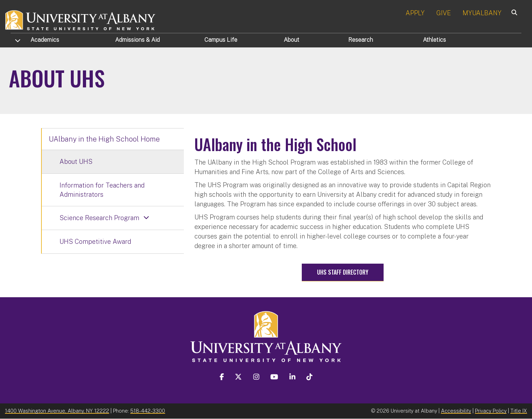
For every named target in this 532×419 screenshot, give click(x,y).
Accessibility (456, 411)
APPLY (415, 13)
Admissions (137, 40)
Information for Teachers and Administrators (102, 190)
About (292, 40)
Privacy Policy (491, 411)
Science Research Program (99, 218)
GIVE (444, 13)
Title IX (519, 411)
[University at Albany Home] (81, 19)
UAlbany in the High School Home (104, 139)
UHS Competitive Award (95, 242)
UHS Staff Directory (343, 272)
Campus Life (221, 40)
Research (361, 40)
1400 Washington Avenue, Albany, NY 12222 (57, 411)
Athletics (434, 40)
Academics (45, 40)
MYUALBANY (482, 13)
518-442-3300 (148, 411)
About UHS (76, 162)
